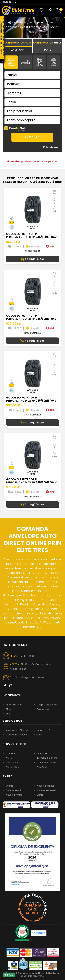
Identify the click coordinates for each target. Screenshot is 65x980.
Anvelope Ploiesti (47, 790)
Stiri (8, 714)
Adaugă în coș (32, 259)
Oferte (10, 786)
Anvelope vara (14, 795)
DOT (50, 246)
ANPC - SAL (12, 762)
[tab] (17, 50)
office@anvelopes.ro (31, 677)
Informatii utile (14, 705)
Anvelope (20, 23)
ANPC (9, 758)
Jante (40, 795)
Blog (8, 709)
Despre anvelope (47, 705)
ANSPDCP (42, 767)
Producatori (44, 709)
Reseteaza (50, 147)
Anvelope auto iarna (42, 23)
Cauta (32, 137)
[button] (43, 10)
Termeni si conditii (47, 758)
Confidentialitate (46, 762)
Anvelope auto (14, 790)
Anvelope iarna (46, 786)
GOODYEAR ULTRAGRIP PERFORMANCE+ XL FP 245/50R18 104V (31, 235)
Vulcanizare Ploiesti (17, 730)
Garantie (42, 753)
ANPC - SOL (12, 767)
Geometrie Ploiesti (16, 735)
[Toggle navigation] (61, 2)
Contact (10, 753)
